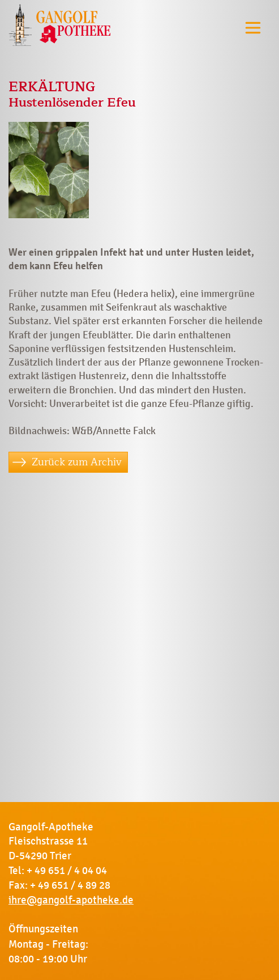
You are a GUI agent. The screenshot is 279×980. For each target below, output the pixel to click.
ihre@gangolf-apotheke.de (71, 900)
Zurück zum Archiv (77, 462)
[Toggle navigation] (253, 27)
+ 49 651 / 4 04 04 (67, 871)
